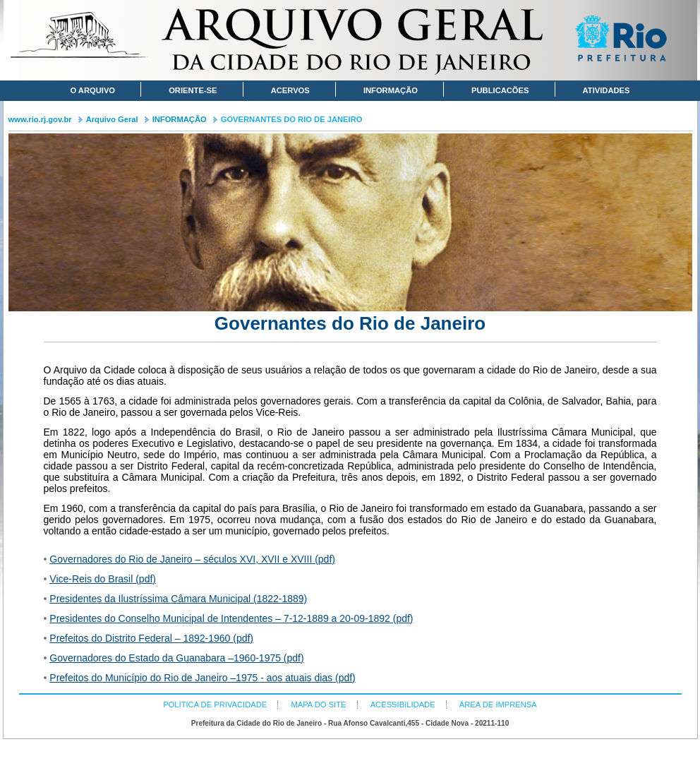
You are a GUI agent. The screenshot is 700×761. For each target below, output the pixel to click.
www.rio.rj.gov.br (40, 119)
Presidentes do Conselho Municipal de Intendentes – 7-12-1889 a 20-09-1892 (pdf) (231, 618)
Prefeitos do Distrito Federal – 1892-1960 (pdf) (151, 638)
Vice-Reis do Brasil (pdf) (103, 579)
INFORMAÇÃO (180, 119)
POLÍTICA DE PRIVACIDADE (215, 705)
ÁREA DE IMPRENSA (498, 705)
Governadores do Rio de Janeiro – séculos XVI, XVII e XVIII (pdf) (192, 559)
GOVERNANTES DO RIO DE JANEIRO (292, 119)
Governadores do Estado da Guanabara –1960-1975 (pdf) (176, 658)
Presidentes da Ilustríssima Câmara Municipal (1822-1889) (178, 599)
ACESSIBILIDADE (403, 705)
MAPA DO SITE (318, 705)
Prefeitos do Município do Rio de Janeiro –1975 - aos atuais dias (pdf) (202, 678)
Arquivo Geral (112, 119)
